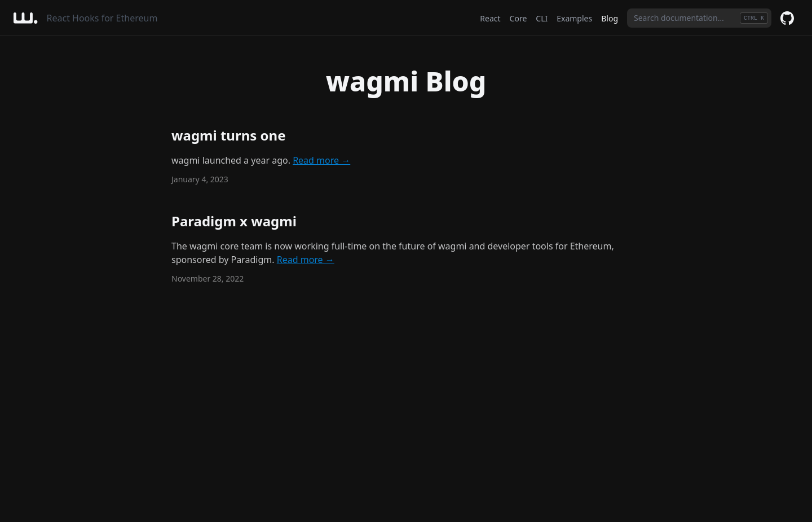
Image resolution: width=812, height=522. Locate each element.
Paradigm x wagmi (234, 221)
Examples (574, 18)
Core (518, 18)
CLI (542, 18)
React (490, 18)
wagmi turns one (228, 135)
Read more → (321, 160)
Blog (610, 18)
